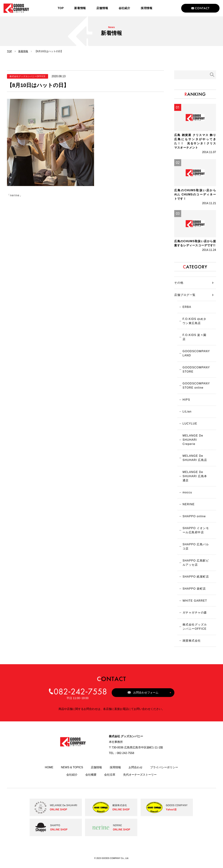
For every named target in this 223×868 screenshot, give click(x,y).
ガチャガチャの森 (194, 616)
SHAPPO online (194, 518)
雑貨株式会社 (191, 645)
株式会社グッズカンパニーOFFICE (194, 630)
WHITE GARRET (194, 604)
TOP (9, 51)
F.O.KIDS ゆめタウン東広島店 (196, 324)
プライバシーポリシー (164, 772)
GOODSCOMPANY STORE (196, 369)
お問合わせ (136, 772)
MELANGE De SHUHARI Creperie (192, 440)
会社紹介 (72, 779)
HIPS (186, 400)
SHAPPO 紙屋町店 (195, 580)
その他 (179, 285)
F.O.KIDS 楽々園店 (196, 338)
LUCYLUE (189, 424)
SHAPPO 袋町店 (194, 592)
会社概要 (91, 779)
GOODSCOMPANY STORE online (196, 385)
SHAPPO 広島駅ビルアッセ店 (195, 565)
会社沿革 (110, 779)
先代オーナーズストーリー (140, 779)
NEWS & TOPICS (72, 772)
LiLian (187, 412)
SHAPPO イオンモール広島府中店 (195, 532)
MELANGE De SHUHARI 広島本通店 (194, 477)
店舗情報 (96, 772)
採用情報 (115, 772)
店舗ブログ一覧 (185, 297)
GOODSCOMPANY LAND (196, 353)
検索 (212, 75)
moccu (187, 494)
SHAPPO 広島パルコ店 (195, 549)
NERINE (188, 506)
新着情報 (23, 51)
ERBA (186, 310)
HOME (49, 772)
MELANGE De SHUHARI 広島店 (194, 459)
